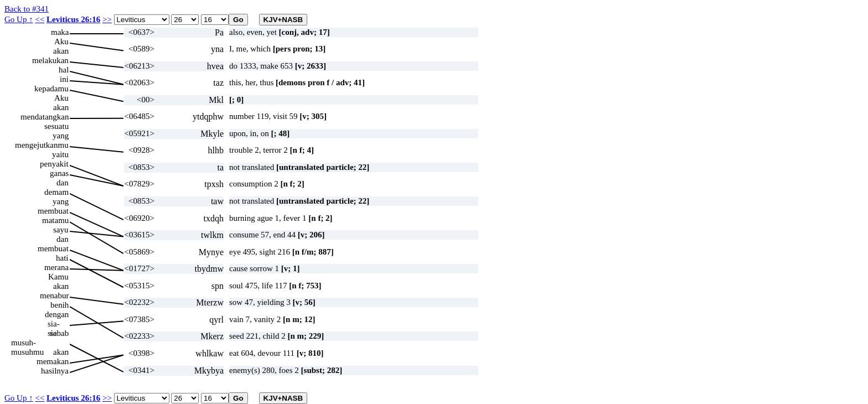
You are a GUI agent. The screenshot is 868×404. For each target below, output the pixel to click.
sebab (59, 333)
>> (107, 19)
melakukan (50, 60)
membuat (53, 211)
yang (61, 136)
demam (56, 192)
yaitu (60, 154)
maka (60, 32)
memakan (53, 361)
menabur (54, 296)
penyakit (54, 164)
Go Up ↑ (19, 19)
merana (56, 267)
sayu (61, 230)
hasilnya (55, 371)
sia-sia (54, 324)
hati (62, 258)
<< (40, 19)
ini (64, 79)
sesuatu (56, 126)
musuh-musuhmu (27, 343)
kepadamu (51, 89)
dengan (57, 314)
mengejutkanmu (42, 145)
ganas (59, 173)
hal (64, 70)
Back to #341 (27, 9)
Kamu (58, 277)
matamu (55, 220)
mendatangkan (45, 117)
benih (60, 305)
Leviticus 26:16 (73, 19)
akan (61, 51)
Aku (61, 42)
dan (63, 183)
